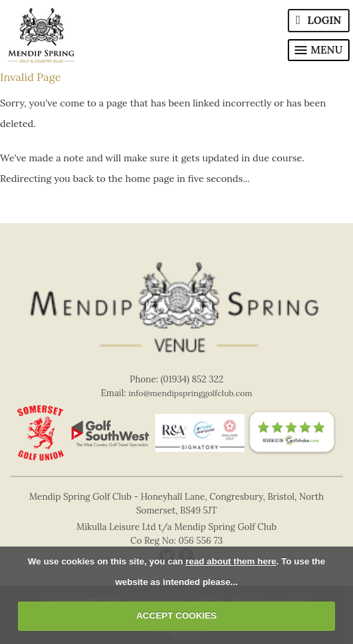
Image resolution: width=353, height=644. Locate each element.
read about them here (231, 561)
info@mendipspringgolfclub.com (190, 393)
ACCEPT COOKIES (176, 616)
